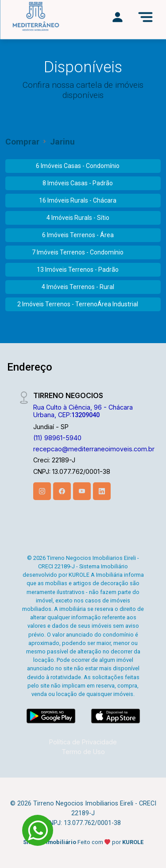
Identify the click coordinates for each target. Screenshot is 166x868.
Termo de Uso (83, 752)
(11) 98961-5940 (57, 438)
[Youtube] (82, 491)
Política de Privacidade (83, 742)
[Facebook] (62, 491)
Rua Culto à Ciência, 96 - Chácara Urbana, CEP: (83, 411)
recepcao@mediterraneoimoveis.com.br (94, 449)
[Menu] (145, 17)
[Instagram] (42, 491)
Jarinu (62, 142)
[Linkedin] (102, 491)
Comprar (22, 142)
